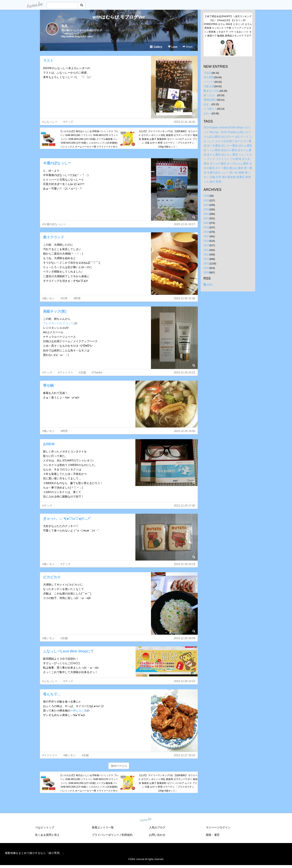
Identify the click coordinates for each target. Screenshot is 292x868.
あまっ (208, 104)
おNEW (49, 444)
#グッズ (68, 122)
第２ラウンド (54, 237)
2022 (207, 214)
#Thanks (97, 372)
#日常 (64, 298)
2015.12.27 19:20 (185, 755)
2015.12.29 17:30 (185, 506)
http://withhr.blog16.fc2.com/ (77, 36)
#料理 (77, 298)
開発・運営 (213, 835)
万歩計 (208, 73)
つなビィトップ (45, 827)
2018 (207, 232)
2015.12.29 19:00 (185, 431)
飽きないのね (212, 91)
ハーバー (209, 82)
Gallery (156, 47)
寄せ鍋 (48, 386)
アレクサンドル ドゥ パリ (59, 323)
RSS (208, 285)
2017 (207, 236)
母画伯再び (210, 100)
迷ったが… (210, 95)
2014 (207, 250)
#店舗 (82, 372)
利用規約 (127, 835)
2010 (207, 268)
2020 (207, 223)
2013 (207, 254)
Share (187, 47)
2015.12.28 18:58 (185, 638)
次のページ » (119, 766)
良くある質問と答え (47, 835)
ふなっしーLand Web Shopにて (69, 651)
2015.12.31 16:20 (185, 122)
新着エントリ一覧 (103, 827)
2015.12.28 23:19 (185, 564)
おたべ (208, 113)
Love (173, 47)
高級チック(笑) (55, 311)
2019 (207, 227)
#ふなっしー (50, 122)
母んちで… (52, 694)
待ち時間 (209, 77)
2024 (207, 205)
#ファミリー (65, 372)
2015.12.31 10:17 (185, 224)
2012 (207, 259)
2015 (207, 245)
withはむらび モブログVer (119, 17)
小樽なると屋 (79, 711)
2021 (207, 218)
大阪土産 (209, 86)
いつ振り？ (210, 109)
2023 (207, 209)
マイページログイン (218, 827)
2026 (207, 196)
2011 (207, 263)
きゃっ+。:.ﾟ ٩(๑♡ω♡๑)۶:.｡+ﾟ (67, 519)
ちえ (64, 26)
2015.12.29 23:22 (185, 372)
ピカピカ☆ (52, 577)
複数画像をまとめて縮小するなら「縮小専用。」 (35, 853)
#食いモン (49, 298)
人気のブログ (157, 827)
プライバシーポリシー (106, 835)
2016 (207, 241)
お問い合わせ (157, 835)
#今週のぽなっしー (54, 224)
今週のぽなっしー (57, 163)
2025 (207, 200)
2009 (207, 272)
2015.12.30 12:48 (185, 298)
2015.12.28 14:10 (185, 681)
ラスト (48, 61)
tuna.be (146, 820)
